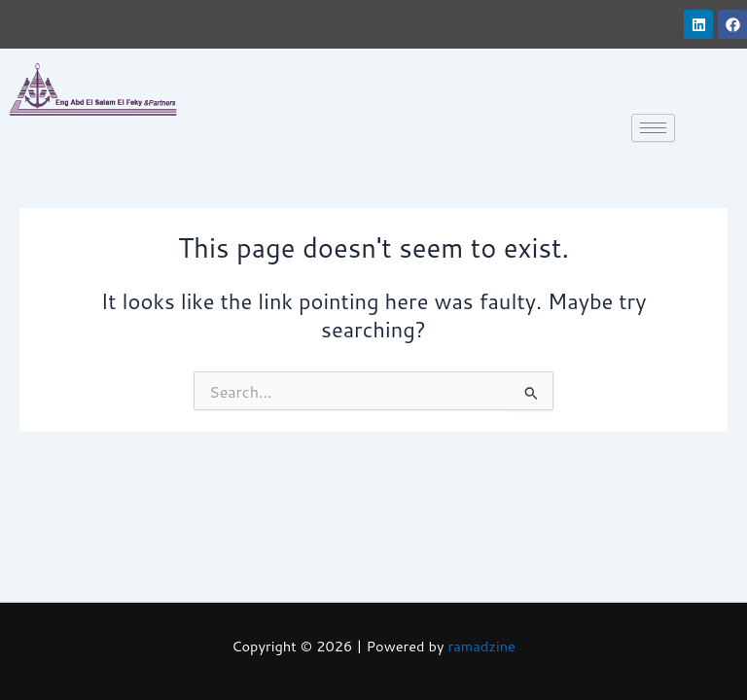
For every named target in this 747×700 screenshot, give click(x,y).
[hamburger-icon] (653, 128)
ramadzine (482, 646)
